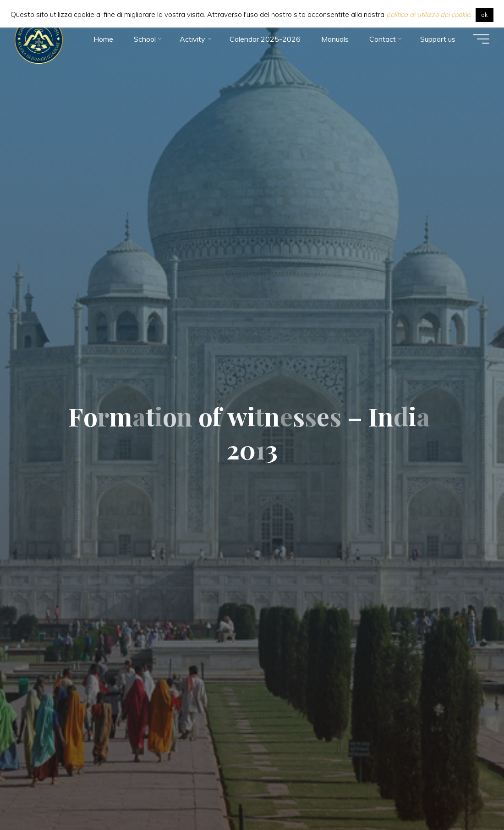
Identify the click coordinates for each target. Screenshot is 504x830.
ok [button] (485, 15)
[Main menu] (481, 39)
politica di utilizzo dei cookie (428, 14)
